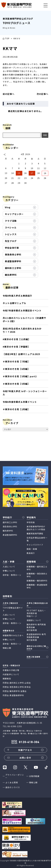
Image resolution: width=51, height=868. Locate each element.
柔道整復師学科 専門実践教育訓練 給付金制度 (36, 637)
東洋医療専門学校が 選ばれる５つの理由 (36, 528)
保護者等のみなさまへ (13, 635)
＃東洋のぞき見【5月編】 (16, 384)
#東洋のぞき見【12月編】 (17, 339)
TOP (7, 38)
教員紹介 (31, 553)
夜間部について (34, 620)
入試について (9, 567)
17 (32, 173)
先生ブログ (11, 241)
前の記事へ (9, 94)
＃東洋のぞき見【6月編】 (16, 369)
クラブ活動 (11, 221)
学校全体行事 (12, 248)
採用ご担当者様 (33, 657)
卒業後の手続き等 (11, 670)
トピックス (11, 234)
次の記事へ (42, 94)
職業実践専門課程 (35, 534)
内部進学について (11, 674)
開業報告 (7, 679)
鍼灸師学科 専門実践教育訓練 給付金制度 (36, 627)
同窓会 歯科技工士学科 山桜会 (17, 683)
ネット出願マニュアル (14, 303)
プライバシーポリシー (15, 776)
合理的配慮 (34, 776)
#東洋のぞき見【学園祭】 (16, 347)
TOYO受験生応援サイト (13, 609)
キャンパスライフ (35, 545)
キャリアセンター (14, 214)
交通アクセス (25, 750)
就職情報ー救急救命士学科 (37, 575)
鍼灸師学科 (11, 275)
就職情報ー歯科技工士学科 (37, 568)
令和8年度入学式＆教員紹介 (17, 296)
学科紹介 (7, 517)
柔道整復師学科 (13, 261)
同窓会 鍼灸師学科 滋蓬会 (15, 691)
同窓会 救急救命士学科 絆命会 (17, 687)
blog (8, 207)
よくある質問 (12, 782)
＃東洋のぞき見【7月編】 (16, 361)
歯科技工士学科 (13, 268)
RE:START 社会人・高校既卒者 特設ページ (36, 613)
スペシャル (11, 227)
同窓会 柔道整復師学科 (13, 695)
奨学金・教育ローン (12, 575)
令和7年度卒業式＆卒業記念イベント (22, 310)
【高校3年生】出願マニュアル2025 (21, 354)
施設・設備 (32, 549)
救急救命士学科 (13, 254)
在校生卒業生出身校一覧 (37, 539)
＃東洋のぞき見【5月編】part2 (20, 376)
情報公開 (33, 782)
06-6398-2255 (15, 726)
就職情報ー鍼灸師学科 (37, 581)
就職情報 (31, 562)
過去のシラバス (13, 787)
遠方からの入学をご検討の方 (36, 647)
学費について (9, 571)
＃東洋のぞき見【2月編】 (17, 409)
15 (19, 173)
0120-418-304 (29, 742)
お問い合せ (25, 758)
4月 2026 (25, 154)
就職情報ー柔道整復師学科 (37, 586)
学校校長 (31, 522)
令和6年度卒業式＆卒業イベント (20, 402)
